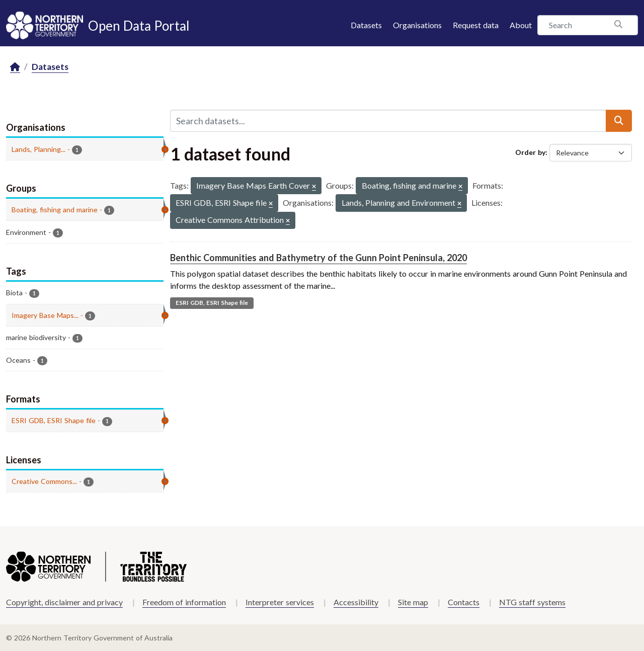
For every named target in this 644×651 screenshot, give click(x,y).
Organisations (417, 25)
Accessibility (356, 602)
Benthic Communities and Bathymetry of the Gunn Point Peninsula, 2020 (318, 258)
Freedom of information (184, 602)
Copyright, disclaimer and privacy (64, 602)
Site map (413, 602)
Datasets (366, 25)
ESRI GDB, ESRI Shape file (212, 303)
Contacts (464, 602)
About (521, 25)
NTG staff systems (532, 602)
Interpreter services (280, 602)
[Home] (15, 67)
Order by (530, 152)
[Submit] (619, 121)
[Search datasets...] (388, 121)
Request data (476, 25)
